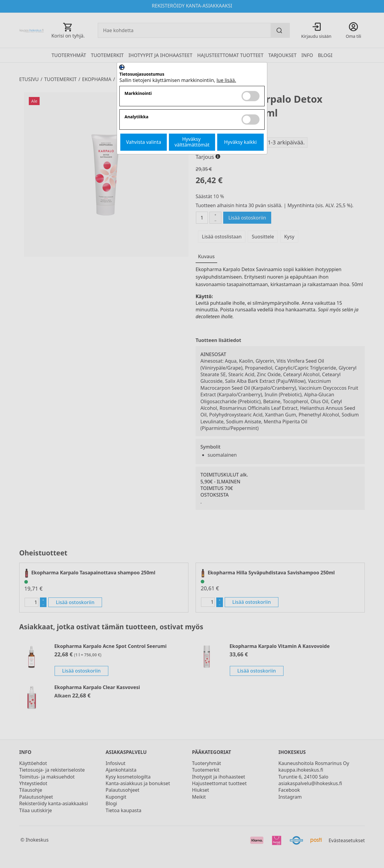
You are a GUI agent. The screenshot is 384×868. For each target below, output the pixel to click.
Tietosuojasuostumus (142, 74)
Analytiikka (136, 117)
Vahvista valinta (144, 142)
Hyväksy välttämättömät (192, 142)
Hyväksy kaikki (240, 142)
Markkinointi (138, 94)
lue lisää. (226, 80)
